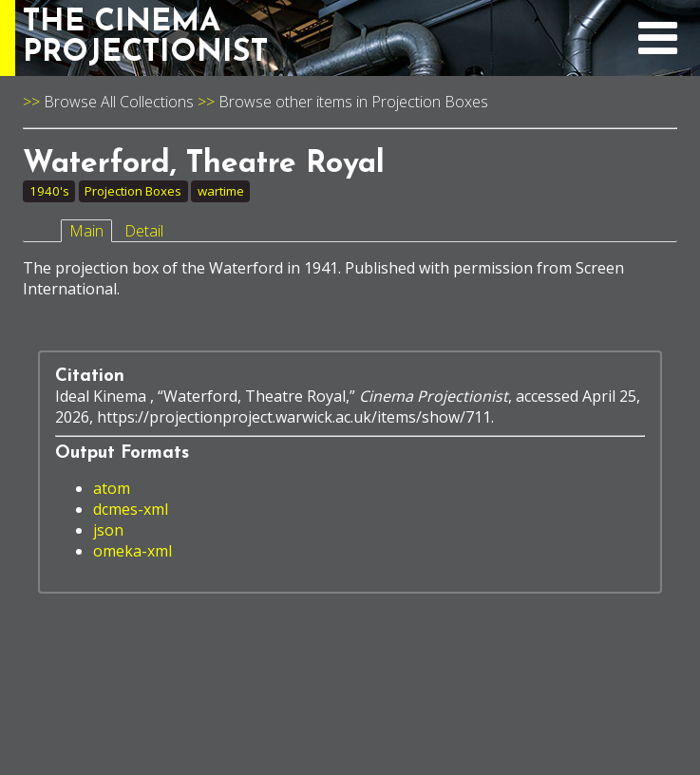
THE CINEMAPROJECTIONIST (145, 38)
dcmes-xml (131, 509)
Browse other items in (295, 102)
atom (112, 488)
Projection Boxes (430, 102)
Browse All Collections (119, 102)
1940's (49, 191)
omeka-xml (132, 551)
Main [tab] (86, 231)
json (108, 530)
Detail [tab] (144, 231)
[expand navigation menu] (658, 48)
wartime (221, 191)
